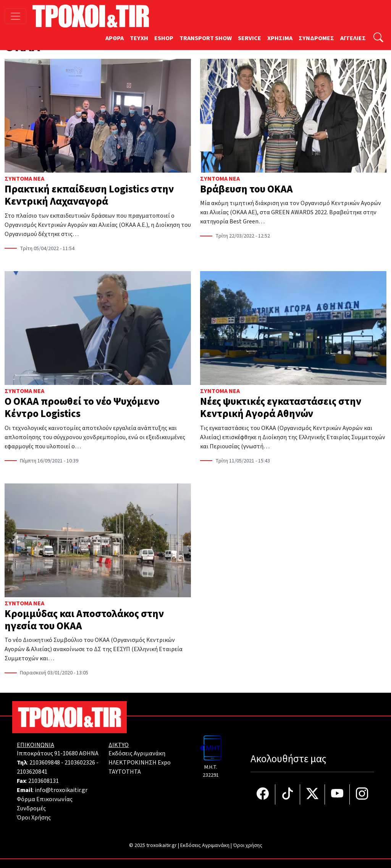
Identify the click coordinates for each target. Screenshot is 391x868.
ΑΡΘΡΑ (115, 38)
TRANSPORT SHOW (206, 38)
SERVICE (250, 38)
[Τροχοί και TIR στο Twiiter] (313, 794)
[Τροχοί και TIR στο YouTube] (337, 794)
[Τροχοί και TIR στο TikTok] (288, 794)
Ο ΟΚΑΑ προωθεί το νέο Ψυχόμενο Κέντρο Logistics (82, 408)
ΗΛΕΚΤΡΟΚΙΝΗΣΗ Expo (140, 763)
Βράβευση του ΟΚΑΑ (246, 189)
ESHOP (164, 38)
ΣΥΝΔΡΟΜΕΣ (316, 38)
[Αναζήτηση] (378, 38)
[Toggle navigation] (15, 16)
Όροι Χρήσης (34, 818)
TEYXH (139, 38)
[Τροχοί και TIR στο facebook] (263, 794)
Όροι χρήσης (248, 845)
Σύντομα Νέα (24, 179)
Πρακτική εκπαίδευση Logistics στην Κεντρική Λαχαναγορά (89, 195)
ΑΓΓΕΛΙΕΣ (353, 38)
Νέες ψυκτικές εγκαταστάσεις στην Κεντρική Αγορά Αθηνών (281, 408)
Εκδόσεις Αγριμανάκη (137, 753)
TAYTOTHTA (125, 772)
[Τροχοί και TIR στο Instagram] (362, 794)
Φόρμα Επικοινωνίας (45, 799)
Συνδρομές (31, 808)
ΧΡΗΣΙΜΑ (280, 38)
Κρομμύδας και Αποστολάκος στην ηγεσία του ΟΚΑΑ (84, 620)
